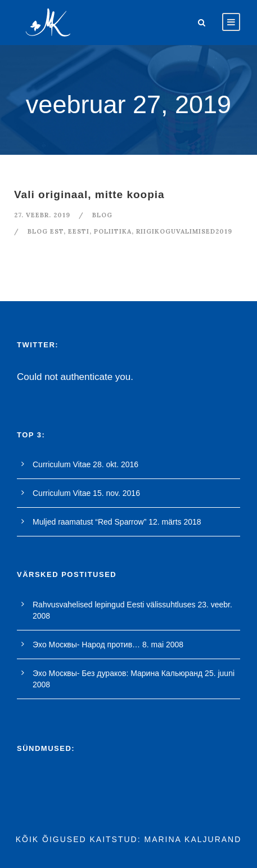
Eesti (79, 231)
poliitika (113, 231)
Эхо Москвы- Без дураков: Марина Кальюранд (118, 673)
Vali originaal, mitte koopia (89, 194)
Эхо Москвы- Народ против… (86, 645)
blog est (46, 231)
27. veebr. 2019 (42, 215)
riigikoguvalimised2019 (184, 231)
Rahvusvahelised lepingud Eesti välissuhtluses (114, 605)
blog (102, 215)
